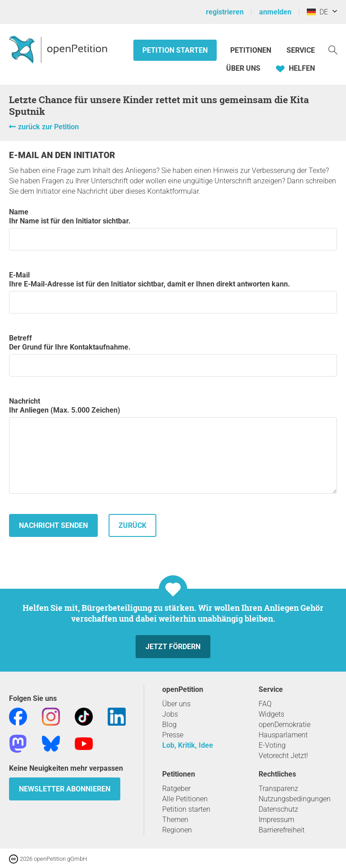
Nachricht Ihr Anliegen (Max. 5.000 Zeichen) (173, 445)
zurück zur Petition (48, 127)
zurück (132, 525)
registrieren (225, 12)
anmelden (275, 12)
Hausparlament (283, 735)
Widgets (271, 714)
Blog (169, 725)
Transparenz (278, 788)
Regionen (177, 830)
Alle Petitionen (185, 799)
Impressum (276, 820)
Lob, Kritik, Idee (188, 745)
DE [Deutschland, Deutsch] (317, 12)
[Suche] (333, 49)
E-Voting (272, 745)
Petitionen (252, 50)
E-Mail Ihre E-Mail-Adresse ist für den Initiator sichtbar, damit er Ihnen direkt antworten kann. (173, 292)
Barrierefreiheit (282, 830)
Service (301, 50)
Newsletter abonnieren (65, 789)
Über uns (176, 704)
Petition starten (175, 50)
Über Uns (243, 68)
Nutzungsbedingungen (295, 799)
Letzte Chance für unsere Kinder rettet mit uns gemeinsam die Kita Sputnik (159, 105)
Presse (173, 735)
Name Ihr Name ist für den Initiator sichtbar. (173, 229)
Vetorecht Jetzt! (283, 756)
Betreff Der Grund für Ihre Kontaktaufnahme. (173, 355)
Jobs (170, 714)
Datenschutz (278, 809)
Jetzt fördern (173, 647)
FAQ (265, 704)
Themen (175, 820)
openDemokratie (285, 725)
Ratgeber (176, 788)
